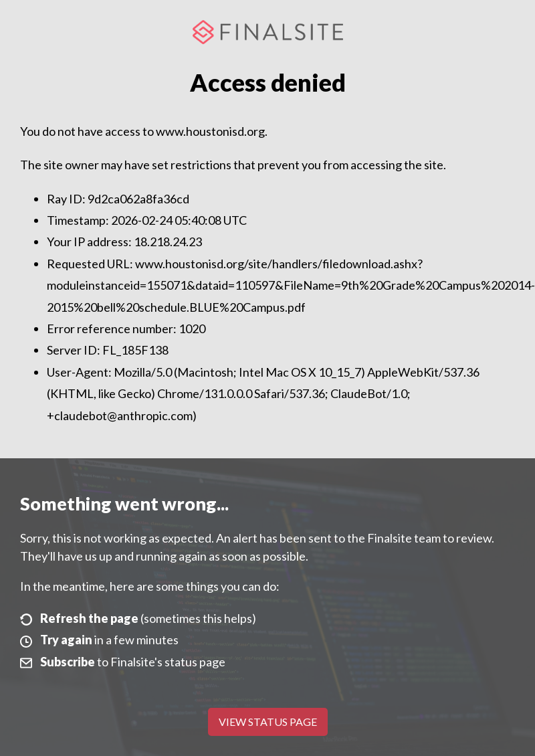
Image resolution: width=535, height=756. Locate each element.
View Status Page (268, 722)
